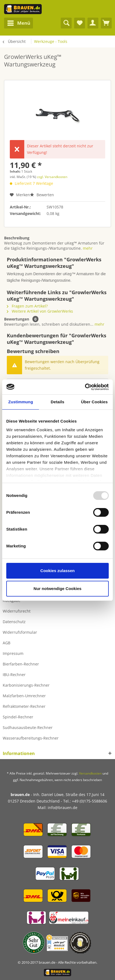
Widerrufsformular (20, 632)
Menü (19, 22)
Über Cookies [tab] (94, 402)
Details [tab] (57, 402)
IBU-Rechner (14, 675)
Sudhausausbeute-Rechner (28, 727)
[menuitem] (19, 23)
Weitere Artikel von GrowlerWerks (40, 311)
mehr (88, 248)
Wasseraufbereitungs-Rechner (31, 738)
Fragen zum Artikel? (27, 306)
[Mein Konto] (93, 23)
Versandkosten (90, 773)
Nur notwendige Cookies (57, 589)
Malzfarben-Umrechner (24, 696)
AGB (7, 643)
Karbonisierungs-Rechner (26, 685)
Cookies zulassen (57, 571)
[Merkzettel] (80, 23)
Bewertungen (17, 319)
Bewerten (42, 195)
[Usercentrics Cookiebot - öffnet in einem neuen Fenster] (85, 387)
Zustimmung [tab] (21, 402)
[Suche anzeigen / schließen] (66, 23)
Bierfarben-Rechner (21, 664)
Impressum (13, 653)
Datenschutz (14, 622)
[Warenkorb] (106, 23)
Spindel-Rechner (18, 717)
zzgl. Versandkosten (52, 177)
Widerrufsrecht (17, 611)
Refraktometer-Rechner (24, 706)
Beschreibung (17, 238)
